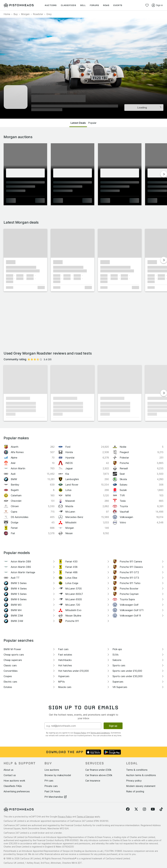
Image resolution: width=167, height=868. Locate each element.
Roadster (38, 14)
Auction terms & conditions (141, 775)
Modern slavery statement (141, 786)
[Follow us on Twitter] (136, 809)
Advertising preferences (17, 791)
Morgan (25, 14)
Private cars (51, 786)
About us (8, 770)
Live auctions (52, 770)
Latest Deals (78, 123)
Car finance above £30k (99, 775)
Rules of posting (135, 791)
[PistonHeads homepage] (19, 5)
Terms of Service (85, 817)
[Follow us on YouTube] (153, 809)
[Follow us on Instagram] (144, 809)
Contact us (10, 775)
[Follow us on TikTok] (161, 809)
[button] (25, 243)
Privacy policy (134, 781)
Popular (92, 123)
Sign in (157, 5)
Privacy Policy (80, 733)
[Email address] (73, 726)
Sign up (113, 726)
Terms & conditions (137, 770)
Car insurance (93, 781)
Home (7, 14)
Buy (16, 14)
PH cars (49, 781)
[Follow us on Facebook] (128, 809)
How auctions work (14, 781)
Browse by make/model (58, 775)
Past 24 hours (52, 791)
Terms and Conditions (100, 733)
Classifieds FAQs (13, 786)
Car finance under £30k (98, 770)
